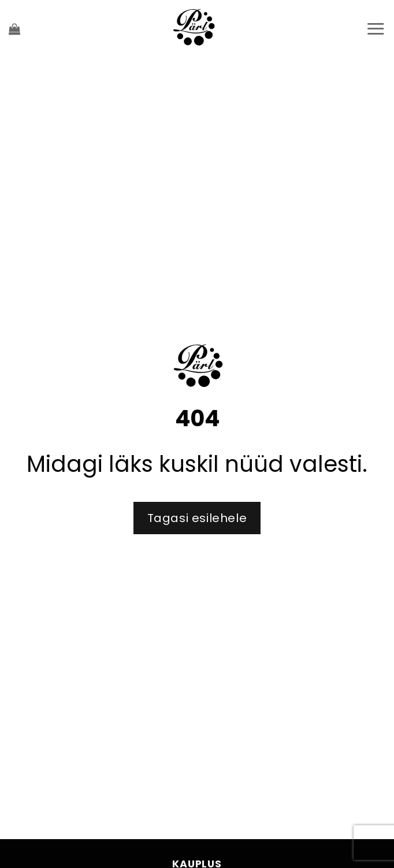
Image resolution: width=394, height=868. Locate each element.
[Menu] (376, 29)
